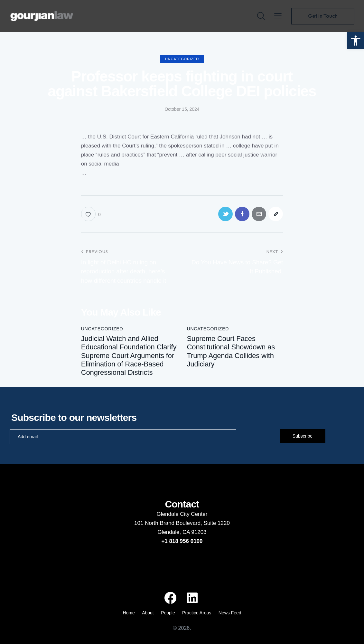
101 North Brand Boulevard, (169, 523)
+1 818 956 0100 (182, 541)
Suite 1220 (217, 523)
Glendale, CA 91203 (182, 532)
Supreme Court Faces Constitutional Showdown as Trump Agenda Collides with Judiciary (231, 351)
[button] (356, 41)
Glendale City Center (182, 514)
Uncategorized (182, 59)
